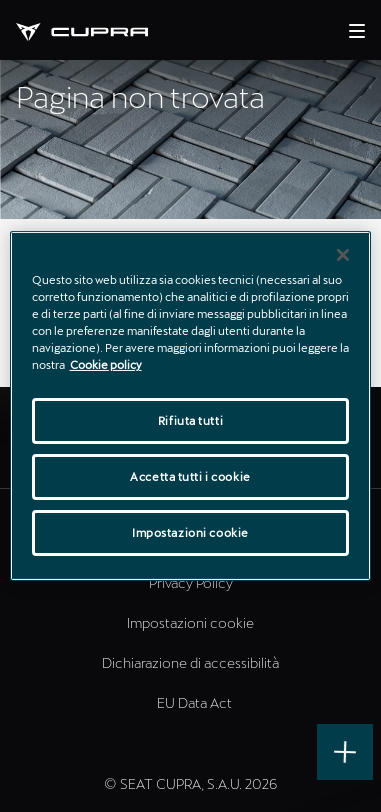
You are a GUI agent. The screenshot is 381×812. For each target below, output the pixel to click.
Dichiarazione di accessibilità (190, 662)
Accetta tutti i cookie (190, 476)
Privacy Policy (191, 582)
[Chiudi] (343, 255)
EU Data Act (194, 702)
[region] (191, 406)
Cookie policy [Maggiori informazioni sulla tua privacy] (106, 364)
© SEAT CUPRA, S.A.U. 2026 (190, 783)
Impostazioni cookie (190, 622)
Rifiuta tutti (190, 420)
